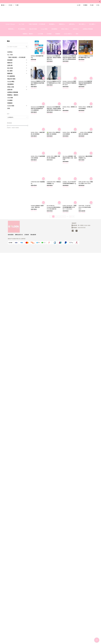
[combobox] (18, 117)
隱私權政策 (33, 235)
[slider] (7, 126)
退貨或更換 (11, 235)
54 (70, 217)
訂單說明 (27, 235)
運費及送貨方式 (19, 235)
